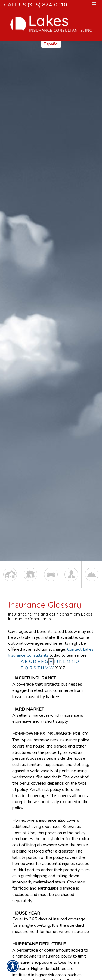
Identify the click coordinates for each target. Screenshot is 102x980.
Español (51, 44)
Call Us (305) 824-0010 (36, 5)
